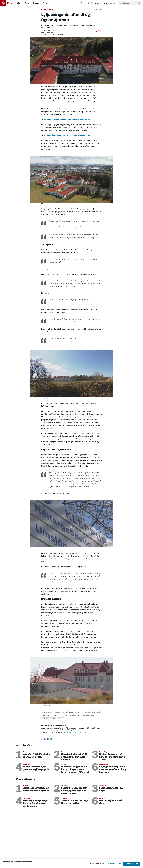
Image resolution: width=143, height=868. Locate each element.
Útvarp (27, 3)
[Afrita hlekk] (94, 10)
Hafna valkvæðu (114, 864)
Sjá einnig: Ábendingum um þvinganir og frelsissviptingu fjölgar (67, 135)
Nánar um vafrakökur (67, 865)
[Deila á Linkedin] (101, 10)
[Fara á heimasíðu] (8, 3)
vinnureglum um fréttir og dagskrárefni (74, 733)
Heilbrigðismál (47, 10)
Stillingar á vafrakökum (96, 864)
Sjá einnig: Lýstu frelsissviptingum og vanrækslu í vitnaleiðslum (67, 120)
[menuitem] (22, 3)
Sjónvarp (36, 3)
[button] (72, 61)
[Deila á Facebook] (96, 10)
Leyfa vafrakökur (132, 864)
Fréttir (19, 3)
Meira (45, 3)
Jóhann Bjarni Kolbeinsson (49, 31)
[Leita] (139, 3)
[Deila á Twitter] (99, 10)
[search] (129, 3)
